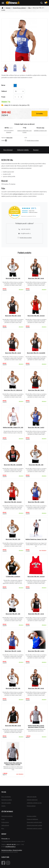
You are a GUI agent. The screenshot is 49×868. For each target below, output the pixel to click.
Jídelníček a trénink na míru (34, 803)
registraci (9, 132)
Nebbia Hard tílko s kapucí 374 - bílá (13, 427)
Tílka (29, 8)
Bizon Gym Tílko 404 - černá (13, 316)
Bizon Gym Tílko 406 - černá (36, 390)
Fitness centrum (31, 806)
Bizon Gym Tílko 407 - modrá (13, 651)
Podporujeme (5, 822)
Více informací (8, 150)
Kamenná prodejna (7, 800)
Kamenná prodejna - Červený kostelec (12, 850)
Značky (3, 806)
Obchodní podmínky (7, 816)
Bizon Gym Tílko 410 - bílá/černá (13, 390)
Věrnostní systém (6, 803)
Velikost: (4, 91)
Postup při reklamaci (32, 819)
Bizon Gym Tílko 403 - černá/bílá (13, 465)
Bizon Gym (9, 138)
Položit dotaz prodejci (32, 140)
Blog (3, 828)
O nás (3, 819)
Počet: (3, 97)
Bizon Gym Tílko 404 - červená (36, 577)
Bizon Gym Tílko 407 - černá (36, 614)
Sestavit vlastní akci (32, 800)
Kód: (26, 138)
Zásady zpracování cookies (34, 825)
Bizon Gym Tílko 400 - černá (36, 278)
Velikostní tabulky (32, 797)
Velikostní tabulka (23, 150)
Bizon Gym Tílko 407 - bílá (13, 614)
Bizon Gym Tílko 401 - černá (13, 353)
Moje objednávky (6, 797)
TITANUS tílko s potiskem (13, 577)
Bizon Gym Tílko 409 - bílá (13, 688)
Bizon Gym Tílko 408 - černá (13, 726)
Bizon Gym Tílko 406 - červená (36, 316)
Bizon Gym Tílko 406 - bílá (36, 465)
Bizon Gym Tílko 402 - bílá (13, 539)
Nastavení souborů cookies (34, 828)
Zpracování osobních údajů (34, 822)
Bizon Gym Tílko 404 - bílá (13, 278)
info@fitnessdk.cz (24, 233)
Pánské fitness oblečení (19, 8)
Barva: (3, 85)
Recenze (36, 150)
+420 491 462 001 (24, 229)
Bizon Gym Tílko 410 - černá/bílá (36, 353)
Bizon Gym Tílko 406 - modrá (36, 427)
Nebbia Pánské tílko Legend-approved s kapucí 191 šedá (36, 726)
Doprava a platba (32, 816)
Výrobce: (4, 138)
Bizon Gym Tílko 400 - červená (13, 502)
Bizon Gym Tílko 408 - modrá (36, 651)
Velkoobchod (5, 825)
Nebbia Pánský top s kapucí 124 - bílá (36, 539)
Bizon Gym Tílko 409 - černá (36, 688)
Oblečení (8, 8)
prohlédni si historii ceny (40, 131)
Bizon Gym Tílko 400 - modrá (36, 502)
